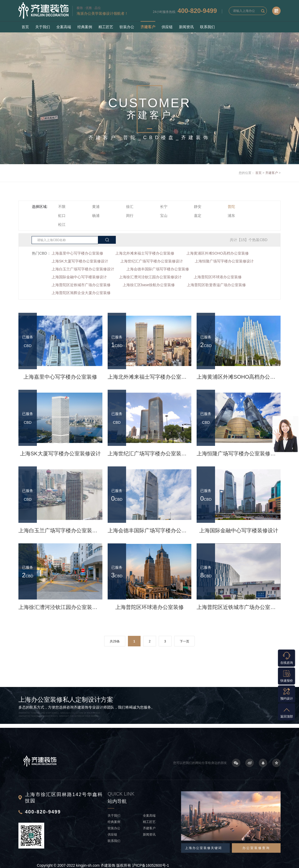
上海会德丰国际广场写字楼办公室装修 (158, 269)
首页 (25, 27)
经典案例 (85, 27)
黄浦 (96, 207)
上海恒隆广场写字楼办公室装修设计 (224, 261)
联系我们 (207, 27)
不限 (62, 207)
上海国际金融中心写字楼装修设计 (79, 277)
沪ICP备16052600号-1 (151, 865)
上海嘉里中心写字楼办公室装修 (77, 253)
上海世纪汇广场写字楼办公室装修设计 (152, 261)
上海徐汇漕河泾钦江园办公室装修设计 (150, 277)
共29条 (115, 641)
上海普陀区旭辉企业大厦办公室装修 (81, 293)
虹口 (62, 216)
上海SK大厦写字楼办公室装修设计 (80, 261)
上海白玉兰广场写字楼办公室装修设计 (83, 269)
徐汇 (130, 207)
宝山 (164, 216)
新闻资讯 (186, 27)
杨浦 (96, 216)
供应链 (167, 27)
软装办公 (127, 27)
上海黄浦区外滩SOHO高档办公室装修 (218, 253)
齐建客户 (148, 27)
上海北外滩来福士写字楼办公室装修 (145, 253)
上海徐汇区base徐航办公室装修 (149, 285)
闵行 (130, 216)
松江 (62, 225)
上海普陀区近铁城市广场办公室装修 (81, 285)
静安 (198, 207)
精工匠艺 (106, 27)
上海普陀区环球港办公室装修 (218, 277)
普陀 (231, 207)
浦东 (231, 216)
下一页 (185, 641)
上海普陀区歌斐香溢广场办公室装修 (216, 285)
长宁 (164, 207)
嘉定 (198, 216)
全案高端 (64, 27)
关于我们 (43, 27)
